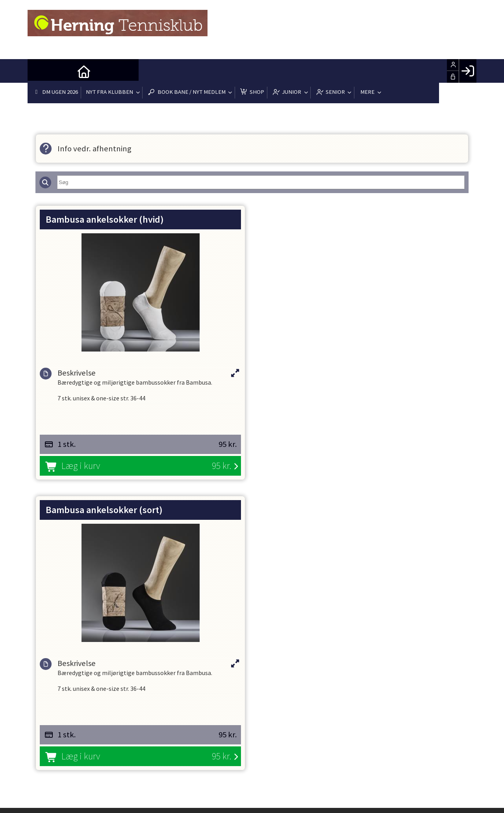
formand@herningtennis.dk (156, 635)
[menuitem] (39, 71)
